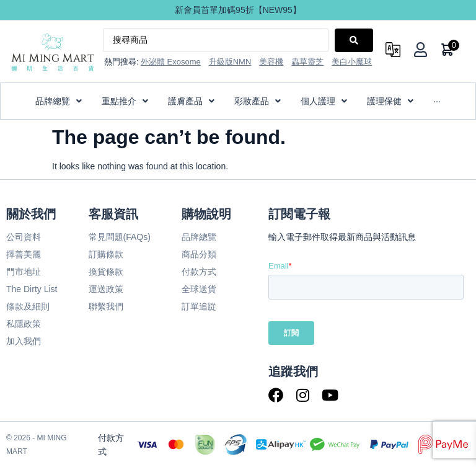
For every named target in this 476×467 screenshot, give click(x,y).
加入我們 (24, 341)
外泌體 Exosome (171, 62)
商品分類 (199, 254)
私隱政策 (24, 324)
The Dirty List (32, 289)
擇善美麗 (24, 254)
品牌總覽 (199, 237)
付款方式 (199, 272)
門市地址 (24, 272)
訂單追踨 (199, 306)
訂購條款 (106, 254)
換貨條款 (106, 272)
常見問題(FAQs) (120, 237)
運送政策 (106, 289)
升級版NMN (230, 62)
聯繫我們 (106, 306)
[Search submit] (354, 40)
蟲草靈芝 (307, 62)
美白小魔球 (352, 62)
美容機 (271, 62)
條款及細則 (28, 306)
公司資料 (24, 237)
